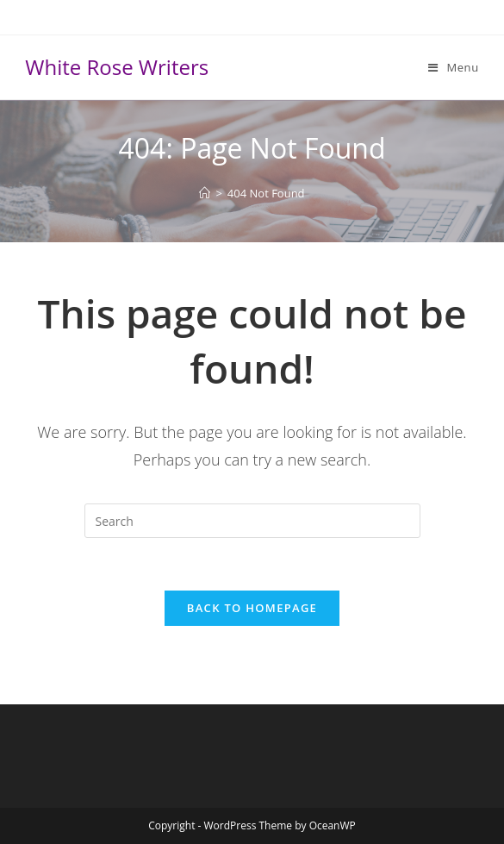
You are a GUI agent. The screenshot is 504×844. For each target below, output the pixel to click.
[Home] (205, 193)
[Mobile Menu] (454, 67)
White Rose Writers (117, 67)
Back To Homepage (252, 608)
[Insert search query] (252, 521)
